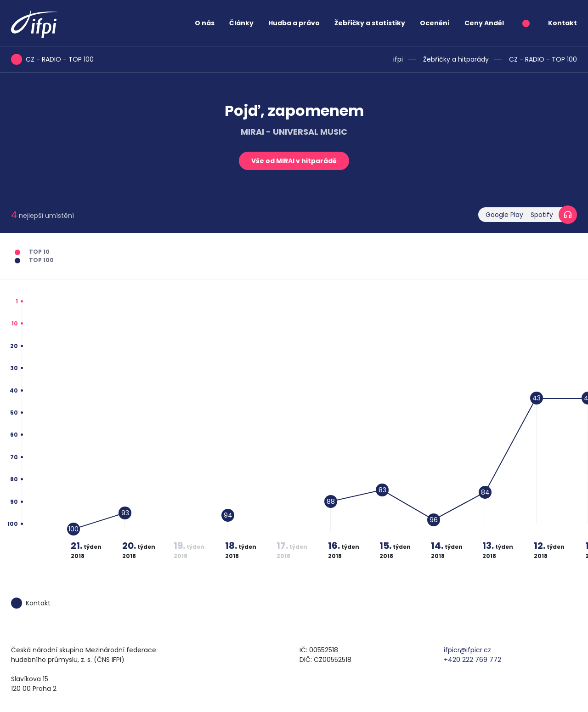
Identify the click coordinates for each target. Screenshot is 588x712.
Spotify (542, 215)
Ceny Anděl (484, 23)
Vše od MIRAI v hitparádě (294, 161)
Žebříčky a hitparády (456, 59)
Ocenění (435, 23)
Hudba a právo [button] (294, 23)
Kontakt (563, 23)
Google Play (504, 215)
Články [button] (241, 23)
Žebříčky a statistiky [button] (370, 23)
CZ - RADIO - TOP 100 (543, 59)
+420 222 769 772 (472, 660)
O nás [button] (205, 23)
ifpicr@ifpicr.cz (467, 650)
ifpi (398, 59)
